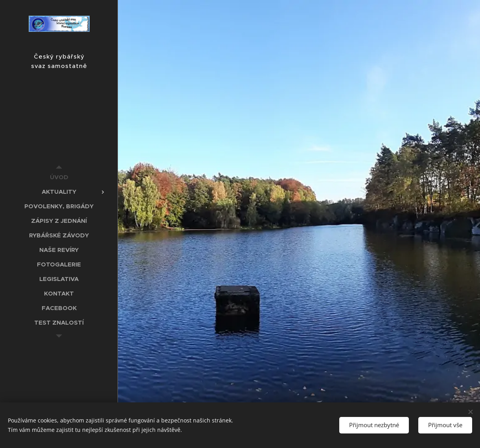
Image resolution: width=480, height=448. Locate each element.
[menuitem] (59, 177)
